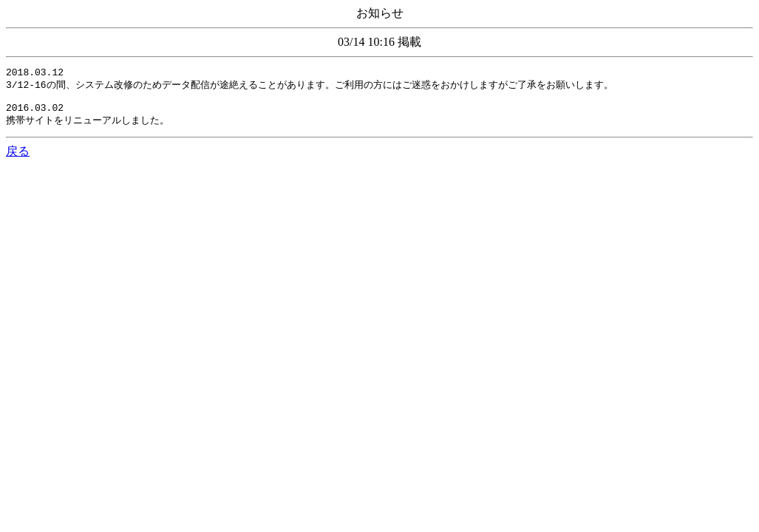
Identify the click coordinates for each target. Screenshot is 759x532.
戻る (18, 159)
